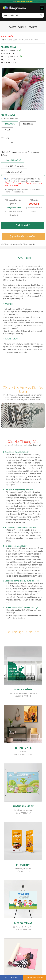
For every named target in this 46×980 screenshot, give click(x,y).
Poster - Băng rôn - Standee (23, 27)
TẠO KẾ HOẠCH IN (11, 978)
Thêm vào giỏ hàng (23, 237)
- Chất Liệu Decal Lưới (11, 56)
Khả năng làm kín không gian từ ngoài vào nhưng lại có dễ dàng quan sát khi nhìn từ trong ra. (25, 573)
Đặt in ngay (23, 225)
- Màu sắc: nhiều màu (11, 50)
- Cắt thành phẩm (8, 62)
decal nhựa (23, 266)
